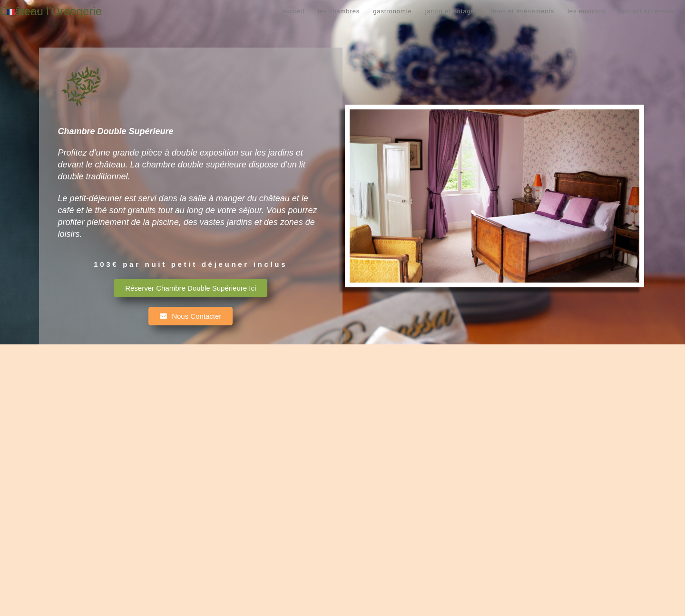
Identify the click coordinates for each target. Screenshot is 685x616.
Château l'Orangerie (51, 11)
